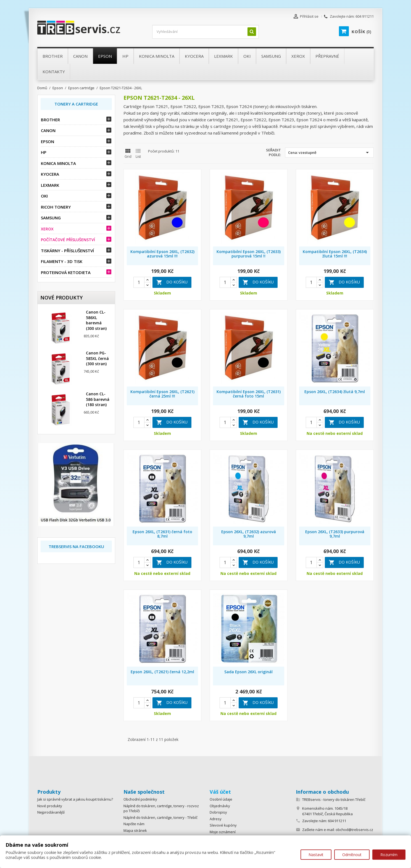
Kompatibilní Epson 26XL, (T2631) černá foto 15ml (249, 394)
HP (44, 152)
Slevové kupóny (223, 825)
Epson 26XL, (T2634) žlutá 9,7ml (335, 392)
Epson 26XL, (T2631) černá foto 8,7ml (162, 534)
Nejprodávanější (51, 812)
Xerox (47, 229)
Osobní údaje (221, 799)
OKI (44, 196)
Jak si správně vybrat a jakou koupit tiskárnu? (75, 799)
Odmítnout (352, 855)
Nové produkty (50, 806)
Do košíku (172, 282)
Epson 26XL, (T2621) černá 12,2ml (162, 672)
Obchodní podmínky (140, 799)
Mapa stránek (135, 830)
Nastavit (316, 855)
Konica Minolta (58, 163)
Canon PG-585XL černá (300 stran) (97, 358)
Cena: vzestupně (329, 152)
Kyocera (50, 174)
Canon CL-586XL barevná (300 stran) (96, 320)
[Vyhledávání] (205, 32)
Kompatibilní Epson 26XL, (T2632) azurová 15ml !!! (162, 254)
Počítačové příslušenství (68, 240)
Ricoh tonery (56, 207)
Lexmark (50, 185)
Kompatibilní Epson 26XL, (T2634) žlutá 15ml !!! (335, 254)
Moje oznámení (223, 832)
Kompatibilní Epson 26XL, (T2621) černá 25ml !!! (162, 394)
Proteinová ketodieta (66, 272)
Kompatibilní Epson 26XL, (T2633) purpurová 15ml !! (249, 254)
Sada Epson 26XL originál (248, 672)
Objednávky (220, 806)
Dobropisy (218, 812)
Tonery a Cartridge (76, 104)
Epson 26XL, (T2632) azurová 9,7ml (249, 534)
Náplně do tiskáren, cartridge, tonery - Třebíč (160, 817)
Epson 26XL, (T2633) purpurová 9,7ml (335, 534)
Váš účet (220, 792)
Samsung (51, 218)
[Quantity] (139, 282)
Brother (50, 120)
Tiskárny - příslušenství (67, 251)
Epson (48, 141)
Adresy (216, 819)
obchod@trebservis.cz (354, 830)
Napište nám (134, 824)
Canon (48, 130)
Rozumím (389, 855)
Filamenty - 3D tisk (62, 261)
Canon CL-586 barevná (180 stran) (98, 399)
